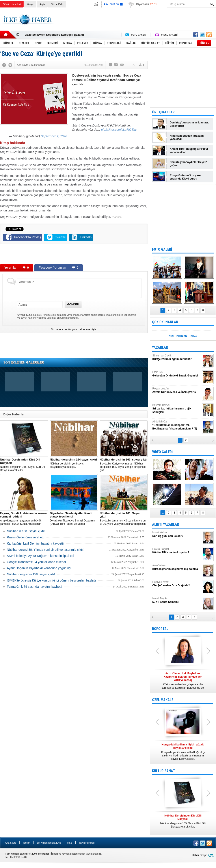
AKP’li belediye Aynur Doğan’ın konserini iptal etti (40, 556)
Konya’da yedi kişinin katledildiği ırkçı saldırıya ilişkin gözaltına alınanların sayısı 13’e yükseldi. (183, 752)
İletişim (26, 843)
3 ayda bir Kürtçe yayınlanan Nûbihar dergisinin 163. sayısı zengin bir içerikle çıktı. (124, 465)
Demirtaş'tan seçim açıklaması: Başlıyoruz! (189, 124)
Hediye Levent (177, 584)
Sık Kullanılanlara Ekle (49, 843)
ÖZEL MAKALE (163, 700)
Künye (30, 4)
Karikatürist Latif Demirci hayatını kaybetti (35, 543)
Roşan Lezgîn (177, 390)
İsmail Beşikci (177, 600)
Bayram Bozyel (177, 409)
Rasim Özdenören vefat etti (26, 537)
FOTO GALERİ (162, 249)
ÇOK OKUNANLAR (165, 322)
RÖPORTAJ (160, 629)
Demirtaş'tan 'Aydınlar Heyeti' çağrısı (188, 164)
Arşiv (42, 4)
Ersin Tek (177, 374)
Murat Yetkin (177, 534)
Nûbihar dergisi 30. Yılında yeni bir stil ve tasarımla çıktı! (45, 550)
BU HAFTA (182, 336)
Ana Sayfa (11, 843)
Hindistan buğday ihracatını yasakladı (187, 137)
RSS (70, 843)
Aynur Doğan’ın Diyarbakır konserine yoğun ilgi (39, 568)
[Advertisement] (74, 255)
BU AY (194, 336)
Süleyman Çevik (177, 357)
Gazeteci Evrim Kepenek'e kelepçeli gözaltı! (54, 35)
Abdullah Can (177, 425)
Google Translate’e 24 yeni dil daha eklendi (36, 562)
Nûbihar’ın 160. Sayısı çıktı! (26, 531)
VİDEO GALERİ (162, 452)
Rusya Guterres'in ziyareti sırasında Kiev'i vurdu (186, 177)
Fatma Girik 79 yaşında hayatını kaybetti (34, 587)
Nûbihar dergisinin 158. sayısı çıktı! (31, 574)
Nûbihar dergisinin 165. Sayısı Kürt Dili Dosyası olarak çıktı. (24, 465)
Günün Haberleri (12, 4)
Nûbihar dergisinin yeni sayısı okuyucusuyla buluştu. (74, 463)
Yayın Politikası (87, 843)
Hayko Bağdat (177, 551)
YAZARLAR (160, 348)
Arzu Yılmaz (177, 567)
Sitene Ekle (57, 4)
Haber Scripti (200, 855)
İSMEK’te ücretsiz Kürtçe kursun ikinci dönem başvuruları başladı (51, 580)
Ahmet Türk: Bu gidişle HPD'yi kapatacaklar (189, 151)
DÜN (171, 336)
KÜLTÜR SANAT (164, 771)
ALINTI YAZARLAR (166, 524)
